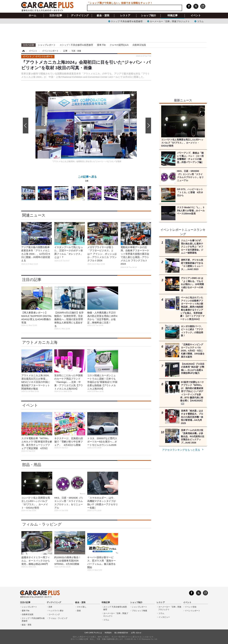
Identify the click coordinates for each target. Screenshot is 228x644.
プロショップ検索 (139, 611)
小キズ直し (82, 607)
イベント (196, 15)
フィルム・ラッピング (42, 524)
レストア (125, 15)
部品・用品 (32, 465)
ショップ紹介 (149, 15)
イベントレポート (193, 611)
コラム (200, 21)
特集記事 (173, 15)
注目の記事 (56, 15)
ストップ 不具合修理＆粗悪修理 (127, 21)
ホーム (32, 15)
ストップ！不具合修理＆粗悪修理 (76, 45)
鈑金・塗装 (103, 15)
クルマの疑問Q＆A (119, 45)
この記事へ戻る (87, 179)
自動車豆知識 (139, 45)
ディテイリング (80, 15)
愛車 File (101, 45)
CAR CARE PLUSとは (93, 633)
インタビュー (164, 617)
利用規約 (108, 633)
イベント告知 (191, 607)
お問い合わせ (136, 633)
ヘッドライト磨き (56, 611)
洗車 (50, 607)
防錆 (79, 611)
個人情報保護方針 (121, 633)
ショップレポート (47, 45)
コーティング (54, 614)
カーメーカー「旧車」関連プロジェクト (170, 21)
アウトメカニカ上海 (40, 342)
